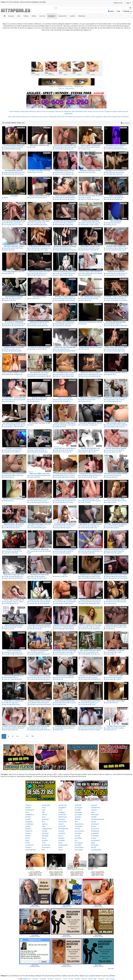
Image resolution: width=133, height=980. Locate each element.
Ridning (38, 225)
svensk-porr (63, 805)
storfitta (94, 817)
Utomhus (6, 401)
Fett (14, 374)
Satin (15, 174)
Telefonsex (33, 112)
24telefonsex (96, 808)
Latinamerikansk (69, 300)
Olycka (107, 248)
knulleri (28, 826)
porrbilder (78, 838)
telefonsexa (63, 817)
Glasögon (57, 528)
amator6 (94, 805)
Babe (68, 198)
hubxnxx (28, 805)
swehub (94, 810)
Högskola (96, 223)
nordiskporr (29, 824)
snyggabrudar (47, 829)
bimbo (28, 838)
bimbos (28, 836)
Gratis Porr (64, 117)
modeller (78, 810)
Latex (99, 374)
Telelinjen (17, 112)
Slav (74, 250)
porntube (78, 845)
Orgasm (9, 174)
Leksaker (70, 275)
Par (15, 248)
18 (80, 147)
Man (17, 427)
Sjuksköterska (114, 250)
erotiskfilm (78, 826)
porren (44, 838)
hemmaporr (46, 847)
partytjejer (29, 822)
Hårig (44, 728)
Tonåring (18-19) (67, 149)
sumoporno (29, 845)
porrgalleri (78, 812)
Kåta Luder (12, 117)
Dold (73, 299)
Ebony (112, 223)
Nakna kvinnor (26, 117)
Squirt (12, 401)
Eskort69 (18, 117)
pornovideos (79, 847)
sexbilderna (30, 815)
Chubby (91, 526)
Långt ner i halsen (60, 174)
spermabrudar (31, 850)
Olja (65, 450)
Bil (91, 248)
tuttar (93, 812)
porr (76, 840)
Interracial (32, 147)
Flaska (41, 602)
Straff (120, 174)
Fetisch (107, 174)
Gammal (61, 273)
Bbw (106, 223)
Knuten (122, 351)
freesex (94, 826)
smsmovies (62, 822)
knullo (28, 843)
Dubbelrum (6, 300)
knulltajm (62, 840)
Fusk (4, 299)
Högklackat (83, 250)
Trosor (88, 629)
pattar (93, 843)
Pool (41, 172)
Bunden (113, 172)
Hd (4, 174)
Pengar (88, 477)
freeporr (28, 829)
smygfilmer (62, 808)
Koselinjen (51, 112)
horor (44, 810)
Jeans (10, 576)
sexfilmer (78, 805)
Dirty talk (70, 174)
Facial (81, 149)
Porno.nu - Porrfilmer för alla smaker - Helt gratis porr (66, 86)
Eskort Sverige (88, 112)
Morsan (73, 273)
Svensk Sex (80, 117)
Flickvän (86, 400)
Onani (125, 326)
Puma (30, 603)
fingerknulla (79, 824)
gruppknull (95, 833)
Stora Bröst (119, 147)
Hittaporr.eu (27, 979)
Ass (4, 147)
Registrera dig (118, 3)
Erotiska (96, 248)
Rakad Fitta (72, 117)
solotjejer (62, 812)
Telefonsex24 (59, 112)
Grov (43, 275)
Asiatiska (57, 147)
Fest (120, 199)
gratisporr (45, 819)
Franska (97, 576)
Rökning (19, 578)
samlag (45, 831)
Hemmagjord (58, 225)
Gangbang (108, 275)
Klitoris (114, 326)
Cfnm (121, 198)
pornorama (95, 829)
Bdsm (107, 172)
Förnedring (112, 300)
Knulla (93, 117)
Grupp (107, 199)
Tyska (94, 528)
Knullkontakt (52, 117)
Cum (98, 147)
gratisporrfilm (63, 845)
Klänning (43, 578)
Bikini (30, 172)
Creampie (73, 147)
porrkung (45, 833)
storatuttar (95, 845)
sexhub (77, 829)
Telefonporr (68, 112)
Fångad (61, 349)
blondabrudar (63, 829)
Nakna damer (108, 117)
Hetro (112, 11)
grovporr (45, 840)
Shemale (127, 11)
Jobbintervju (97, 475)
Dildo (21, 147)
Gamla (87, 149)
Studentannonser (37, 117)
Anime (107, 450)
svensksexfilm (96, 850)
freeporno (29, 831)
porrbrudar (62, 815)
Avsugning (65, 147)
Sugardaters (99, 117)
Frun (65, 576)
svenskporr (95, 824)
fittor (44, 812)
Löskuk (18, 351)
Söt (12, 477)
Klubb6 (120, 112)
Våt (12, 273)
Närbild (68, 299)
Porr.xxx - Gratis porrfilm (67, 89)
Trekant (94, 477)
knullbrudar (46, 805)
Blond (35, 172)
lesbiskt (77, 819)
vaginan (45, 824)
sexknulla (62, 826)
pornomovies (79, 831)
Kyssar (10, 349)
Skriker (21, 174)
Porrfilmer (87, 117)
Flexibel (35, 475)
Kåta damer (125, 117)
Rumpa (20, 475)
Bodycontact (69, 114)
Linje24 (11, 112)
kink (43, 850)
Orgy (10, 654)
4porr (44, 817)
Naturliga (17, 149)
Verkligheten (95, 629)
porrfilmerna (30, 810)
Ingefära (39, 326)
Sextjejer (107, 112)
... (22, 736)
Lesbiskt (5, 149)
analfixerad (95, 831)
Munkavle (93, 374)
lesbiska (61, 838)
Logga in (128, 3)
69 (106, 576)
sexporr (61, 824)
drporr (61, 847)
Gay (119, 11)
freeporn (28, 833)
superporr (62, 819)
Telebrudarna (25, 112)
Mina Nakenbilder (77, 112)
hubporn (28, 847)
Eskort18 (125, 112)
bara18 (94, 847)
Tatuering (10, 501)
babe (27, 840)
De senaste (126, 123)
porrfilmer (62, 833)
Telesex (39, 112)
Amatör (107, 147)
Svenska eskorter (98, 112)
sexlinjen (78, 817)
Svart (16, 147)
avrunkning (46, 845)
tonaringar (95, 815)
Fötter (14, 300)
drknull (44, 815)
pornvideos (79, 843)
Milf (11, 149)
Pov (65, 225)
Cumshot (6, 225)
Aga (117, 351)
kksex (60, 843)
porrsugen (78, 808)
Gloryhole (57, 401)
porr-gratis (78, 815)
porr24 (61, 836)
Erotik (58, 117)
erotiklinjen (95, 836)
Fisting (22, 172)
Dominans (120, 172)
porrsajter (78, 833)
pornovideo (79, 850)
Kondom (95, 273)
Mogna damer (117, 117)
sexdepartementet (98, 819)
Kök (87, 349)
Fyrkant (16, 703)
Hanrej (10, 299)
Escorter (45, 117)
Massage (42, 475)
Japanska (57, 149)
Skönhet (10, 147)
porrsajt (77, 836)
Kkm (13, 526)
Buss (120, 149)
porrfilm (28, 808)
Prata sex (45, 112)
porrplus (61, 831)
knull (44, 808)
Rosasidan (114, 112)
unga (44, 826)
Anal (59, 198)
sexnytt (94, 822)
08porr (61, 850)
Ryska (63, 275)
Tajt (16, 603)
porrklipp (45, 836)
